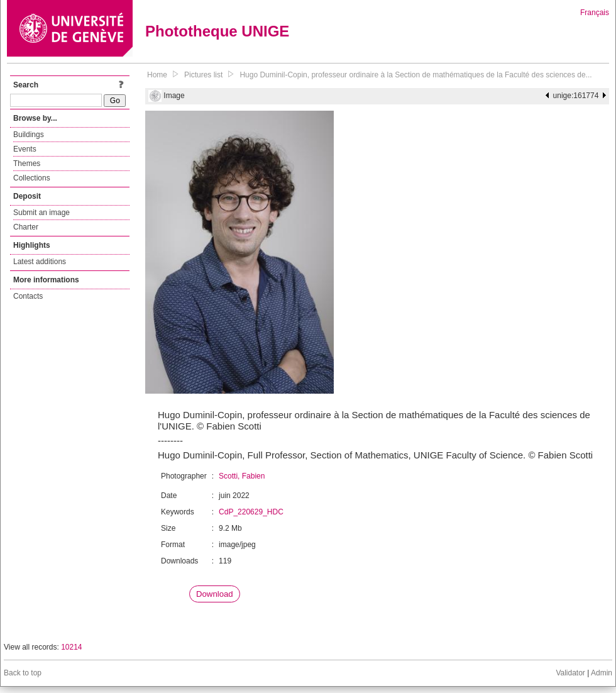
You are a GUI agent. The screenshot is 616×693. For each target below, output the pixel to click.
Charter (26, 227)
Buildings (29, 135)
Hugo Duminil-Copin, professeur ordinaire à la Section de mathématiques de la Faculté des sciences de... (415, 75)
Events (25, 149)
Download (215, 594)
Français (595, 13)
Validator (570, 673)
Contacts (28, 296)
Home (157, 75)
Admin (602, 673)
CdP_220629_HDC (251, 512)
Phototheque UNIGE (217, 31)
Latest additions (40, 262)
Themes (27, 164)
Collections (32, 178)
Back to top (23, 673)
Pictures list (203, 75)
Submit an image (41, 213)
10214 (71, 647)
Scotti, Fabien (242, 476)
